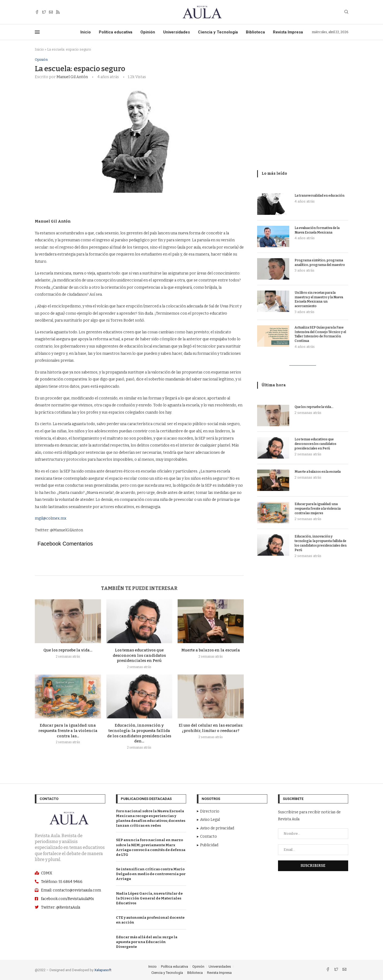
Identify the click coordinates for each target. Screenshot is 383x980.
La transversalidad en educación (320, 196)
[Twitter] (44, 12)
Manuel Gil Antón (72, 77)
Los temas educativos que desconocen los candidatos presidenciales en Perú (139, 655)
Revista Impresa (288, 32)
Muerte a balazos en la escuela (211, 650)
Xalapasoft (103, 970)
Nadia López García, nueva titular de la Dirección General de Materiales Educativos (149, 898)
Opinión (148, 32)
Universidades (177, 32)
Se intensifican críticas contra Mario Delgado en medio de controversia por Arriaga (151, 874)
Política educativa (116, 32)
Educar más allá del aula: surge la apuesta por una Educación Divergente (147, 942)
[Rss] (58, 12)
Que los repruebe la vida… (68, 650)
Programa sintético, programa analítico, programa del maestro (320, 263)
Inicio (86, 32)
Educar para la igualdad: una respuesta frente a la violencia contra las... (68, 731)
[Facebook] (37, 12)
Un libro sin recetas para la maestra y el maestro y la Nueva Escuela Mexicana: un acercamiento (319, 299)
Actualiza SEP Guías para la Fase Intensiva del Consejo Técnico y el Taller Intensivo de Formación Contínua (320, 334)
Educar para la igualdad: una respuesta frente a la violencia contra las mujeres (318, 509)
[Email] (51, 12)
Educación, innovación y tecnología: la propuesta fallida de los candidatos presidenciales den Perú (321, 543)
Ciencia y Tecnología (218, 32)
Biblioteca (255, 32)
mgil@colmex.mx (51, 519)
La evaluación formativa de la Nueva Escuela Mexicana (317, 230)
